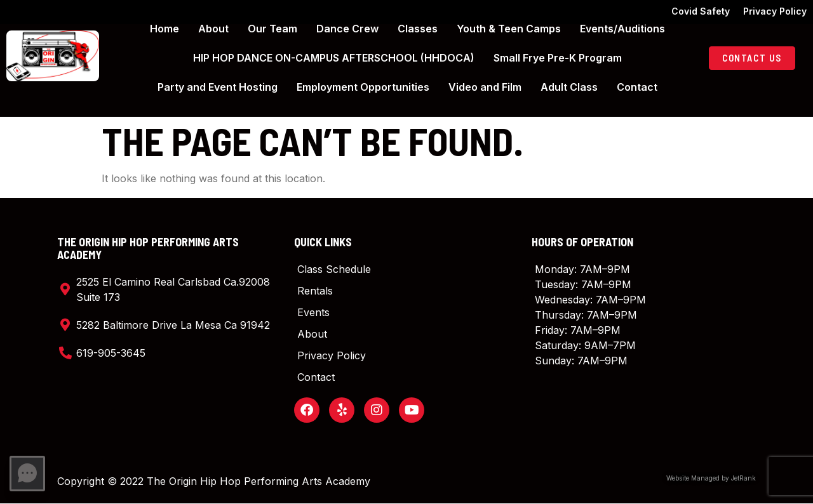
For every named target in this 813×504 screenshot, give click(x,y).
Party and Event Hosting (218, 87)
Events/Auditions (622, 29)
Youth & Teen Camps (509, 29)
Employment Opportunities (363, 87)
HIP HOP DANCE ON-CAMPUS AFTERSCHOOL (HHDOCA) (334, 58)
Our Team (272, 29)
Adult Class (569, 87)
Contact (637, 87)
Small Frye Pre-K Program (558, 58)
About (213, 29)
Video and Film (485, 87)
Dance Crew (347, 29)
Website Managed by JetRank (711, 478)
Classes (418, 29)
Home (165, 29)
